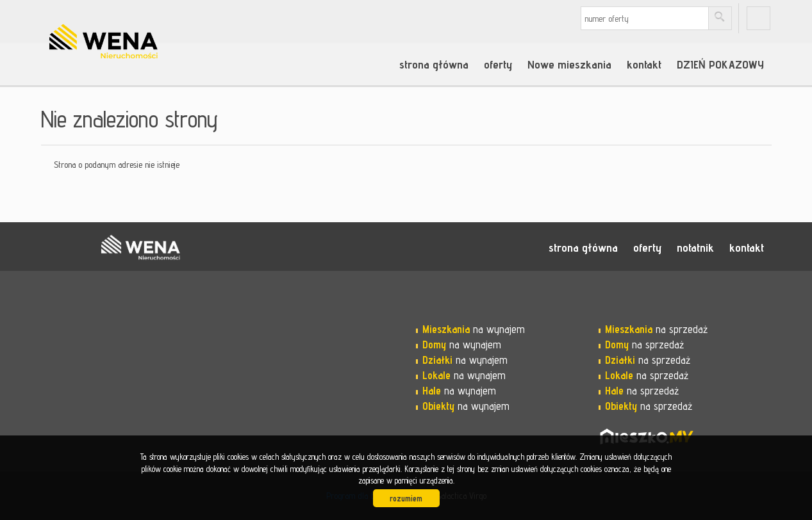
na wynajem (474, 329)
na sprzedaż (656, 329)
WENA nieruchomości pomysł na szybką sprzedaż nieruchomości (140, 247)
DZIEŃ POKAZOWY (720, 64)
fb (758, 18)
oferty (498, 64)
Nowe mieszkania (569, 64)
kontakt (644, 64)
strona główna (434, 64)
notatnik (695, 247)
